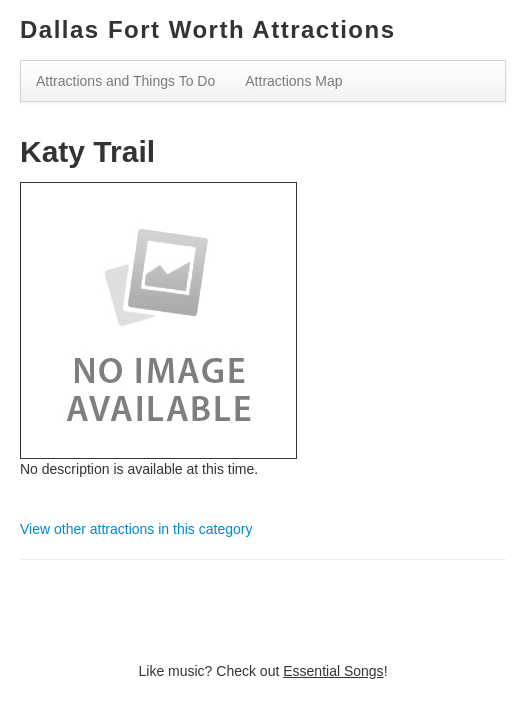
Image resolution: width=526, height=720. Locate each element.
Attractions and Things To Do (125, 81)
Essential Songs (333, 671)
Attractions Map (293, 81)
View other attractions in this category (136, 529)
